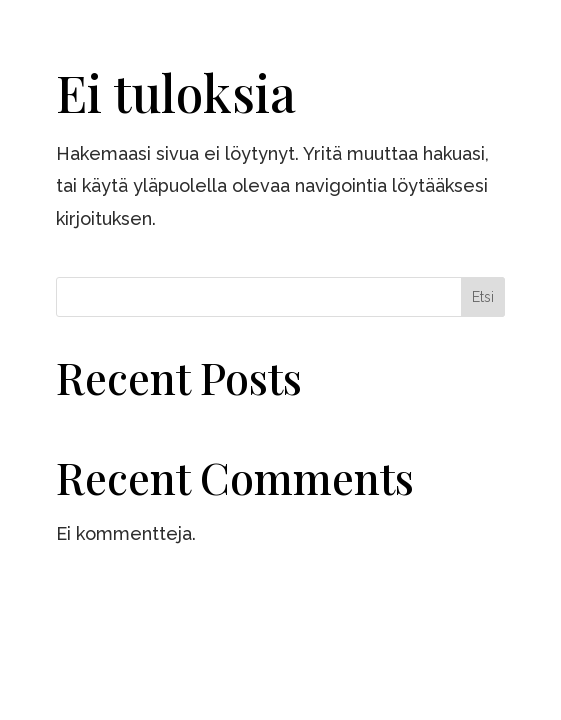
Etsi (483, 297)
